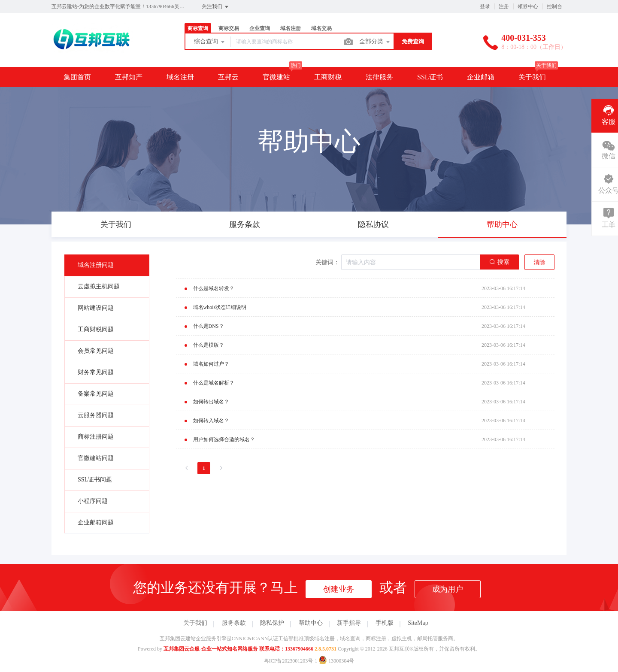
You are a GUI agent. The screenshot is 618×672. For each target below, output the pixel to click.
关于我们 (532, 77)
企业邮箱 (481, 77)
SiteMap (418, 623)
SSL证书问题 (95, 480)
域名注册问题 (96, 265)
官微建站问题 (96, 458)
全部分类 (375, 42)
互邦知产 (129, 77)
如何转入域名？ (211, 421)
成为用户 (448, 589)
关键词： (327, 262)
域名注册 (291, 28)
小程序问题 (93, 501)
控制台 (554, 6)
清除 (539, 262)
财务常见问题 (96, 372)
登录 (485, 6)
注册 (504, 6)
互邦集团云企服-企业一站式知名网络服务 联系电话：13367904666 (238, 649)
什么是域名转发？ (214, 288)
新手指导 (349, 623)
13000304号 (336, 661)
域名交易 (321, 28)
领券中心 (528, 6)
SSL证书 (430, 77)
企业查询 (260, 28)
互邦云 (228, 77)
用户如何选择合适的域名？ (224, 439)
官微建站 (276, 77)
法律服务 (379, 77)
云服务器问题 (96, 415)
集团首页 (77, 77)
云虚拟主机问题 (99, 286)
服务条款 (234, 623)
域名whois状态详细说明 (220, 307)
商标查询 (198, 28)
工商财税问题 (96, 329)
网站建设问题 (96, 308)
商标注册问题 (96, 437)
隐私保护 (272, 623)
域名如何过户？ (211, 364)
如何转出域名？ (211, 402)
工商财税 (328, 77)
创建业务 (339, 589)
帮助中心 (311, 623)
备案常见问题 (96, 394)
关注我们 (216, 7)
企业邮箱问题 (96, 522)
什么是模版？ (209, 345)
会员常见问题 (96, 351)
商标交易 (229, 28)
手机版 (385, 623)
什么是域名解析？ (214, 383)
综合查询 (210, 42)
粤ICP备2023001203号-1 (291, 661)
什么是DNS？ (209, 326)
